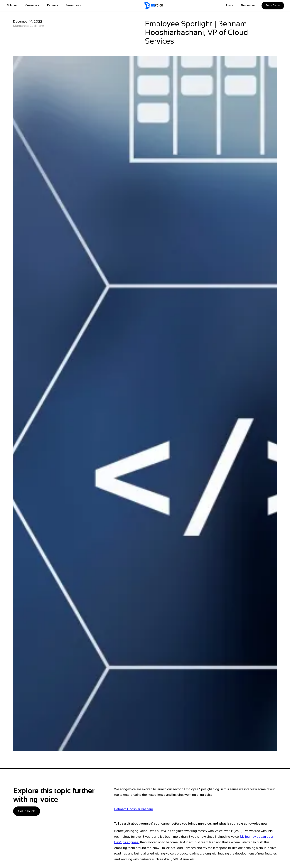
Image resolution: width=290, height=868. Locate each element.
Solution (12, 5)
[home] (154, 6)
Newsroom (248, 5)
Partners (53, 5)
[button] (74, 6)
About (229, 5)
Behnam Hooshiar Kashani (134, 809)
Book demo (273, 5)
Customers (32, 5)
